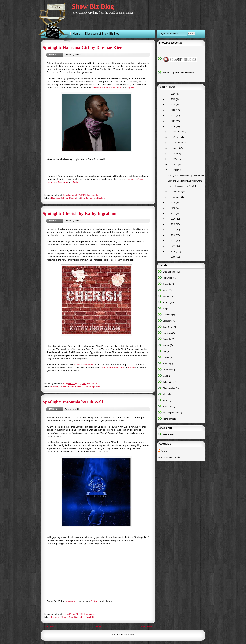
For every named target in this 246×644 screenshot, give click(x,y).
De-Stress (167, 370)
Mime (165, 394)
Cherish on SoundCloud (112, 368)
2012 (174, 241)
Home (99, 627)
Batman (166, 364)
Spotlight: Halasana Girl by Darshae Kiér (82, 47)
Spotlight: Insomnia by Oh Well (73, 402)
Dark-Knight (168, 327)
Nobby (164, 451)
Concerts (167, 339)
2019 (174, 203)
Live (165, 351)
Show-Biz (167, 284)
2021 (174, 121)
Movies (166, 296)
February (178, 192)
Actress (166, 302)
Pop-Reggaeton (72, 198)
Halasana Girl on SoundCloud (107, 88)
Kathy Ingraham (67, 387)
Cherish (55, 387)
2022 (174, 116)
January (177, 197)
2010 (174, 251)
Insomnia (55, 617)
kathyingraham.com (84, 365)
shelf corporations (171, 413)
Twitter (76, 182)
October (177, 137)
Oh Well (64, 617)
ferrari (165, 400)
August (177, 148)
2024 (174, 105)
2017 (174, 213)
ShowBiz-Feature (88, 198)
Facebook (63, 182)
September (179, 143)
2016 (174, 219)
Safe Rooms (169, 434)
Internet (166, 345)
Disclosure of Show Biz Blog (102, 34)
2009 (174, 257)
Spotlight (101, 198)
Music (165, 290)
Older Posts (147, 627)
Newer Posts (50, 627)
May (176, 159)
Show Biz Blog (93, 6)
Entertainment (169, 272)
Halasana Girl (57, 198)
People (166, 309)
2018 (174, 208)
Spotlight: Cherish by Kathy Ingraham (80, 213)
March (177, 170)
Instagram (71, 601)
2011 (174, 246)
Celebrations (168, 382)
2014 (174, 230)
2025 (174, 99)
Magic (165, 376)
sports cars (168, 419)
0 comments (92, 195)
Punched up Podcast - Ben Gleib (178, 73)
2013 (174, 235)
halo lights (167, 407)
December (178, 132)
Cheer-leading (169, 388)
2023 (174, 110)
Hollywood (167, 278)
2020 (174, 127)
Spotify (131, 88)
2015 (174, 224)
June (176, 154)
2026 (174, 94)
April (176, 164)
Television (167, 333)
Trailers (166, 358)
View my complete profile (169, 457)
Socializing (168, 321)
